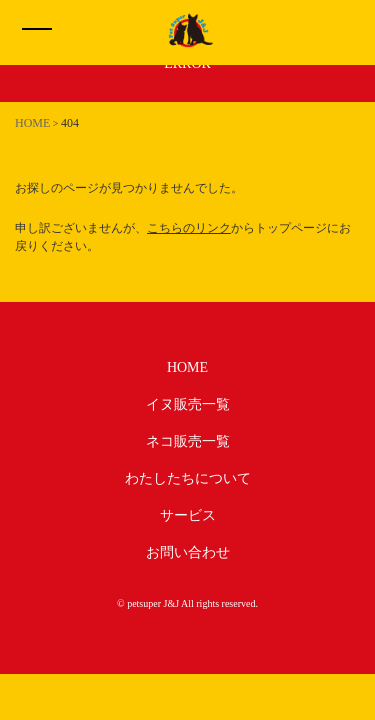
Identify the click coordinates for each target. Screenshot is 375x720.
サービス (188, 515)
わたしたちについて (188, 478)
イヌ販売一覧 (188, 404)
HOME (187, 367)
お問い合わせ (188, 552)
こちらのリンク (189, 228)
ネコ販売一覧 (188, 441)
